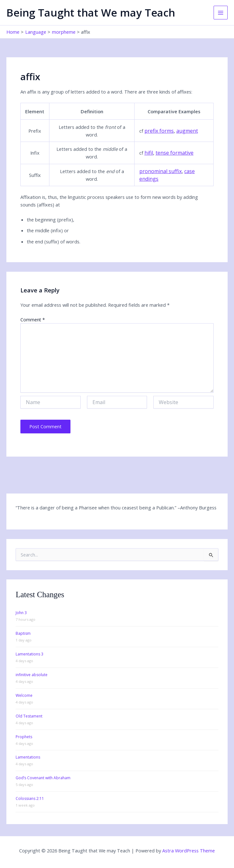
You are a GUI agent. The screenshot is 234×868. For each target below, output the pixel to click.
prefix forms (159, 131)
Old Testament (29, 716)
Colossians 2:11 (30, 798)
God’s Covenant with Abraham (43, 778)
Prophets (24, 737)
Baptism (23, 633)
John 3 (21, 613)
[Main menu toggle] (221, 13)
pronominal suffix (161, 171)
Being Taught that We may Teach (91, 13)
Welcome (24, 695)
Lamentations (28, 757)
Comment (33, 320)
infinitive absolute (32, 675)
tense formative (175, 153)
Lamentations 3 (29, 654)
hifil (149, 153)
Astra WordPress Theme (189, 850)
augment (187, 131)
